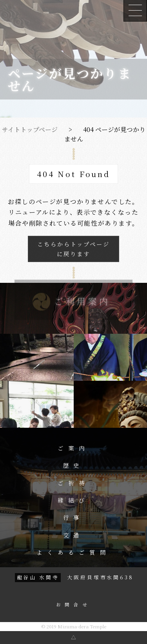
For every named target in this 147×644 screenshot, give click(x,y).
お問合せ (73, 605)
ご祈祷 (73, 483)
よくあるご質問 (73, 552)
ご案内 (73, 448)
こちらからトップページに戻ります (73, 249)
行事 (74, 517)
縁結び (73, 500)
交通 (74, 535)
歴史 (74, 465)
